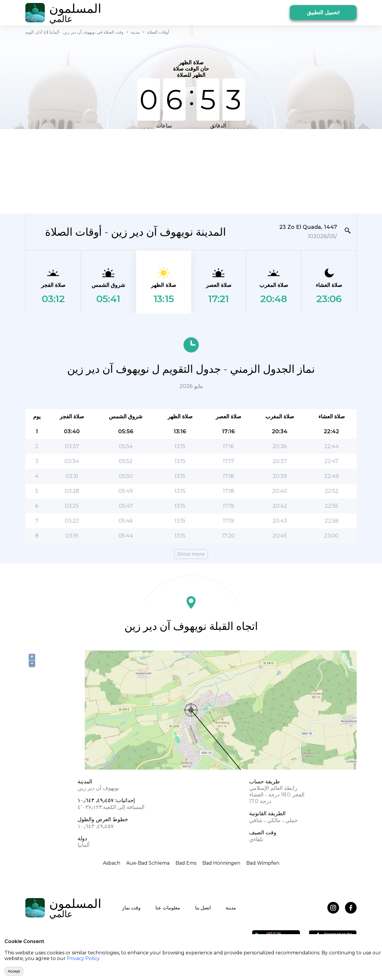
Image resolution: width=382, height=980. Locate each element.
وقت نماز (131, 908)
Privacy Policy (83, 958)
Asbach (112, 863)
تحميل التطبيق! (323, 13)
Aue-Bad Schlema (148, 863)
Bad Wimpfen (263, 863)
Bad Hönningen (221, 863)
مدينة (135, 32)
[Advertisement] (191, 171)
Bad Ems (186, 863)
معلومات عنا (168, 908)
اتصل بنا (203, 908)
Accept (14, 971)
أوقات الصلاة (158, 32)
